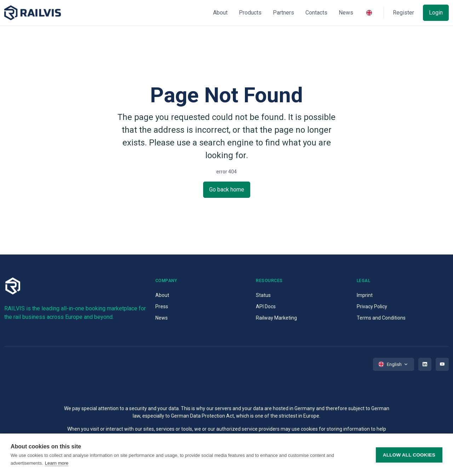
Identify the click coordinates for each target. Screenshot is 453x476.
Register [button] (403, 13)
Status (263, 295)
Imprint (365, 295)
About (162, 295)
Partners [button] (283, 13)
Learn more (57, 463)
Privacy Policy (372, 306)
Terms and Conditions (381, 318)
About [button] (220, 13)
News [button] (346, 13)
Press (162, 306)
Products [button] (250, 13)
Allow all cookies (409, 455)
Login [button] (436, 13)
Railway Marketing (276, 318)
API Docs (266, 306)
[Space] (33, 13)
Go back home (227, 190)
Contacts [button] (316, 13)
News (162, 318)
